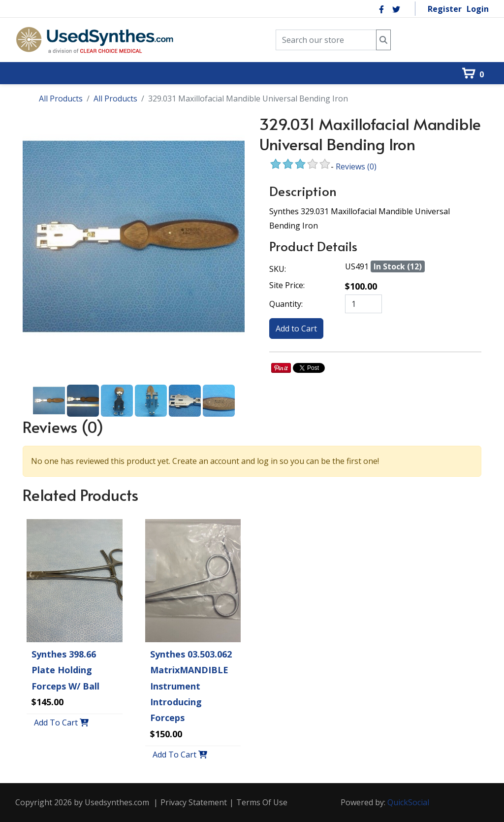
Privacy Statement (194, 802)
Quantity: (286, 304)
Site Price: (287, 285)
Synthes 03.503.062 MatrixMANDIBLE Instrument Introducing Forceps (191, 686)
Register (445, 9)
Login (478, 9)
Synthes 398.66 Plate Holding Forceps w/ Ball (65, 670)
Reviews (356, 166)
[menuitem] (30, 56)
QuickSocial (408, 802)
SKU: (278, 269)
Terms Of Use (262, 802)
